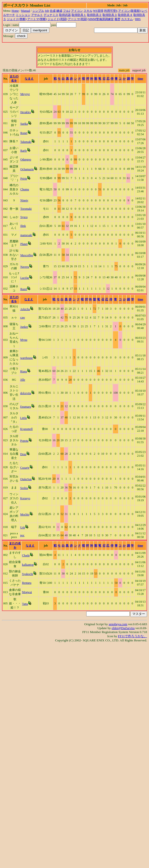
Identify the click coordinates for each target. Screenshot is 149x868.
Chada (26, 555)
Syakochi (28, 574)
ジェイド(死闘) (57, 19)
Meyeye (25, 94)
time (140, 79)
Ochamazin (27, 169)
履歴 (117, 19)
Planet (24, 244)
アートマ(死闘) (78, 19)
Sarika (24, 124)
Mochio (25, 514)
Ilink (23, 226)
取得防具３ (110, 15)
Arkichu (25, 309)
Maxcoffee (27, 255)
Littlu (24, 418)
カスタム (127, 19)
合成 (53, 11)
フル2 (67, 11)
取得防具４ (125, 15)
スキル (88, 11)
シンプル (38, 11)
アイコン (77, 11)
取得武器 (65, 15)
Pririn (24, 179)
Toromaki (26, 209)
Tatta (25, 604)
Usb (23, 527)
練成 (59, 11)
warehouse (27, 358)
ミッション (23, 15)
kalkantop (28, 565)
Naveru (25, 267)
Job (47, 11)
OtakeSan (26, 479)
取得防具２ (94, 15)
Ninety (24, 200)
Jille (23, 380)
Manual (26, 11)
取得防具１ (79, 15)
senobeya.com (118, 624)
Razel (24, 289)
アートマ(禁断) (37, 19)
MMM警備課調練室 (101, 19)
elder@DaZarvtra (123, 628)
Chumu (25, 189)
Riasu (24, 371)
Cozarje (25, 468)
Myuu (24, 340)
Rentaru (27, 583)
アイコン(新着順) (129, 11)
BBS (138, 19)
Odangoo (26, 159)
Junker (24, 327)
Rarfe (24, 151)
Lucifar (25, 278)
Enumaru (26, 407)
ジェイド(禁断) (17, 19)
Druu (23, 454)
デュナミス (51, 15)
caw (23, 318)
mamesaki (26, 235)
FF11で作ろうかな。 (132, 636)
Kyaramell (27, 429)
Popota (24, 441)
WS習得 (98, 11)
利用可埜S (111, 11)
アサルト (37, 15)
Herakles (26, 112)
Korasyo (25, 498)
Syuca (24, 217)
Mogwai (27, 592)
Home (15, 11)
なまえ (29, 79)
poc (22, 535)
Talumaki (26, 142)
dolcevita (26, 393)
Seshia (24, 488)
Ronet (24, 133)
